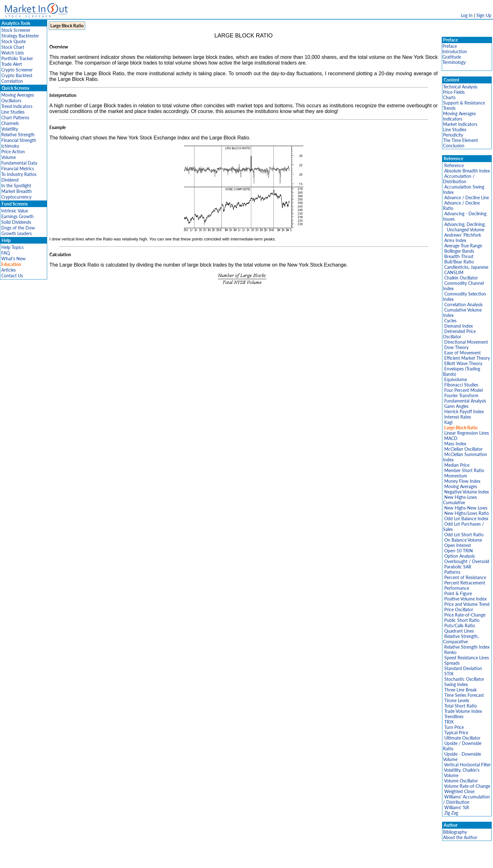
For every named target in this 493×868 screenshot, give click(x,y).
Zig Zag (451, 813)
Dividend (10, 180)
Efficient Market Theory (467, 358)
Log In (467, 15)
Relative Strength (18, 135)
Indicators (453, 119)
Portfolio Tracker (17, 58)
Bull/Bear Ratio (459, 262)
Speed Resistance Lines (467, 658)
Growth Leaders (17, 233)
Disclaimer (174, 860)
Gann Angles (456, 406)
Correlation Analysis (463, 304)
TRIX (449, 722)
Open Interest (458, 545)
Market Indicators (460, 124)
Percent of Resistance (465, 577)
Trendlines (454, 716)
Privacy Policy (202, 860)
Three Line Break (460, 690)
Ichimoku (10, 146)
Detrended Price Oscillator (459, 334)
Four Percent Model (463, 390)
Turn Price (454, 727)
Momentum (456, 476)
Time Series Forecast (464, 695)
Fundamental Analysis (465, 401)
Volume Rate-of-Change (467, 786)
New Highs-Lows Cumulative (460, 500)
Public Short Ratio (462, 620)
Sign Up (484, 15)
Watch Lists (13, 53)
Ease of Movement (463, 353)
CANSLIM (454, 272)
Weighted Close (459, 791)
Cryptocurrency (16, 197)
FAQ (6, 253)
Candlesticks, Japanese (466, 267)
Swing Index (456, 684)
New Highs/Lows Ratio (467, 513)
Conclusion (454, 146)
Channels (10, 123)
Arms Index (455, 240)
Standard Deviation (463, 668)
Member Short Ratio (464, 470)
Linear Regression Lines (467, 433)
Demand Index (459, 326)
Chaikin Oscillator (461, 278)
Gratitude (452, 57)
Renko (450, 652)
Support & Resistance (464, 103)
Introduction (455, 51)
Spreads (452, 663)
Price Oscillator (459, 609)
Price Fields (454, 92)
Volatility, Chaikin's (462, 770)
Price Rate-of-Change (465, 615)
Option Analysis (460, 556)
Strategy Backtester (20, 36)
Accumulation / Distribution (459, 179)
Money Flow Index (462, 481)
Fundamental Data (19, 163)
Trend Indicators (17, 106)
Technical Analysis (460, 87)
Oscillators (11, 101)
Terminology (454, 62)
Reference (454, 165)
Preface (450, 46)
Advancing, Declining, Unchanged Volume (464, 227)
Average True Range (463, 246)
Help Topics (12, 247)
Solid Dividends (16, 222)
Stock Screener (16, 30)
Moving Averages (18, 95)
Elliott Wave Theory (463, 363)
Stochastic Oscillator (464, 679)
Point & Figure (458, 593)
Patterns (452, 572)
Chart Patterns (15, 118)
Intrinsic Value (15, 211)
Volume (8, 157)
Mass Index (455, 444)
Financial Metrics (18, 169)
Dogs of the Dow (18, 228)
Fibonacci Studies (461, 385)
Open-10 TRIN (459, 551)
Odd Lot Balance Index (466, 519)
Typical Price (456, 733)
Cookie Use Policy (273, 860)
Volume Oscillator (461, 781)
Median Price (457, 465)
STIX (449, 674)
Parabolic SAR (458, 567)
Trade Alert (12, 64)
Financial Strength (19, 140)
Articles (8, 270)
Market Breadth (17, 191)
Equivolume (456, 379)
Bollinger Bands (459, 251)
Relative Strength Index (467, 647)
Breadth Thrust (459, 256)
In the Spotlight (16, 186)
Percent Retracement (465, 583)
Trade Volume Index (463, 711)
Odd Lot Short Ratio (464, 535)
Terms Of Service (235, 860)
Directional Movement (466, 342)
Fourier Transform (461, 395)
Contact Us (12, 276)
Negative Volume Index (467, 492)
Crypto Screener (17, 70)
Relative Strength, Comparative (461, 639)
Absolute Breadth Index (467, 171)
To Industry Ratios (19, 174)
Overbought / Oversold (467, 561)
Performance (457, 588)
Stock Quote (14, 41)
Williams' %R (457, 807)
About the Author (460, 837)
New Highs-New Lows (466, 508)
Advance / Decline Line (467, 197)
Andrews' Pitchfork (463, 235)
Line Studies (13, 112)
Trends (449, 108)
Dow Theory (456, 347)
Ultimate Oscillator (462, 738)
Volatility (10, 129)
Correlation (12, 81)
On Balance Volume (463, 540)
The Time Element (460, 140)
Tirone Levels (457, 700)
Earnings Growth (17, 216)
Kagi (448, 422)
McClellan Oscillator (463, 449)
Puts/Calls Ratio (460, 626)
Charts (449, 97)
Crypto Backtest (17, 75)
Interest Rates (458, 417)
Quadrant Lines (459, 631)
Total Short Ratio (461, 706)
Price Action (13, 152)
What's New (13, 259)
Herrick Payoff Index (464, 411)
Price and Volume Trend (467, 604)
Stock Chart (13, 47)
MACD (451, 438)
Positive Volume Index (465, 599)
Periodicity (453, 135)
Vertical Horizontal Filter (467, 765)
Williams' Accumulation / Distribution (466, 799)
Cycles (450, 321)
